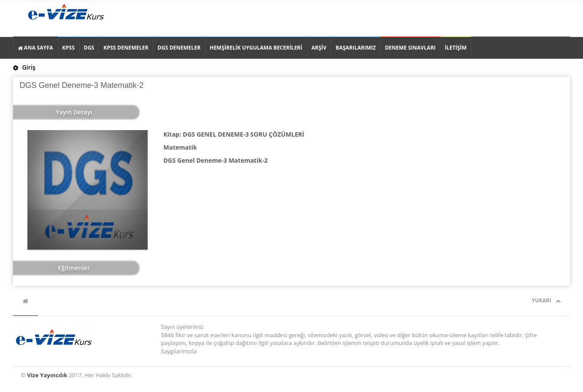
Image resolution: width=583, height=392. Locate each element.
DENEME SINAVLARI (410, 48)
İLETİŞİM (456, 48)
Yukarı (546, 300)
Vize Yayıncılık (47, 375)
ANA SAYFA (35, 48)
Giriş (24, 67)
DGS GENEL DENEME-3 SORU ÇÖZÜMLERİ (243, 134)
